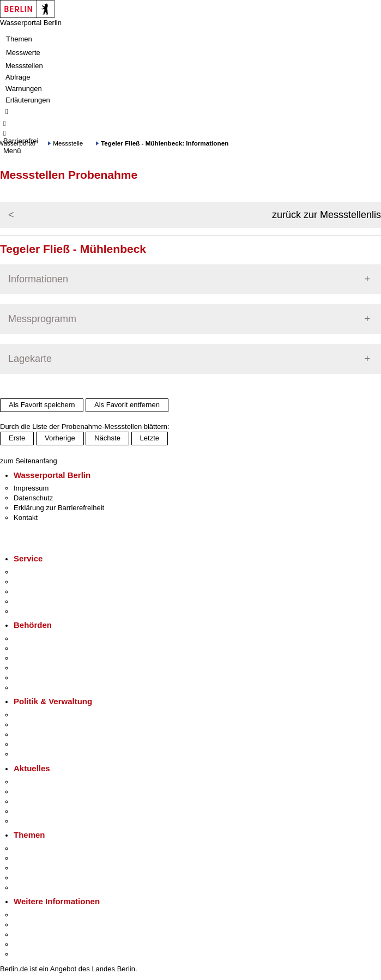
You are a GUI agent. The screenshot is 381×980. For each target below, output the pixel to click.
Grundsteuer (33, 888)
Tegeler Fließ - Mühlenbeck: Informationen (165, 143)
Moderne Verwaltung (46, 868)
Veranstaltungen (39, 801)
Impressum (31, 488)
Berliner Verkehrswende (51, 858)
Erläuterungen (28, 100)
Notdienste (31, 601)
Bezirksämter (34, 658)
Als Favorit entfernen (127, 405)
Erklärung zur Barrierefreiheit (59, 508)
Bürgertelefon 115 (42, 592)
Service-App (33, 572)
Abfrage (18, 77)
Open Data (31, 744)
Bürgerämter (33, 668)
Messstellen (24, 66)
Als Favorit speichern (42, 405)
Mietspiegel (32, 878)
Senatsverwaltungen (46, 648)
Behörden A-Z (35, 639)
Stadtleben (31, 944)
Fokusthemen (35, 848)
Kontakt (26, 518)
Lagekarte (30, 359)
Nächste (107, 438)
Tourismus (30, 925)
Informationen (38, 279)
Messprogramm (42, 319)
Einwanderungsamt (44, 688)
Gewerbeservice (39, 611)
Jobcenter (29, 678)
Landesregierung (40, 715)
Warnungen (24, 89)
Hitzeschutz (32, 821)
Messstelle (68, 143)
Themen (19, 39)
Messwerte (23, 53)
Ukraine (26, 811)
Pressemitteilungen (44, 782)
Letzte (150, 438)
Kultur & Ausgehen (43, 915)
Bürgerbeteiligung (41, 734)
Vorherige (60, 438)
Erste (17, 438)
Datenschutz (33, 498)
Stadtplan (29, 954)
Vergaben (29, 754)
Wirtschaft (29, 934)
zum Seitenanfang (29, 461)
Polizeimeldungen (42, 792)
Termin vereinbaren (44, 582)
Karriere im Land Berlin (50, 725)
